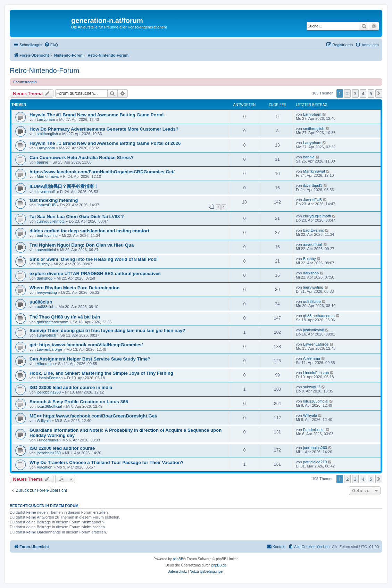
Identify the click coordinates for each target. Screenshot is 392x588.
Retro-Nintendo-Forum (44, 71)
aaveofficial (46, 250)
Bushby (43, 264)
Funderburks (48, 440)
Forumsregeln (25, 82)
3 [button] (355, 93)
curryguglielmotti (51, 221)
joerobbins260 (49, 392)
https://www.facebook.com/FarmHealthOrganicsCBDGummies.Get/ (102, 172)
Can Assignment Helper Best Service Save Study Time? (90, 359)
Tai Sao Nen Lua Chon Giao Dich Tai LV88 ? (77, 217)
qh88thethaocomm (53, 322)
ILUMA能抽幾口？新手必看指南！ (64, 186)
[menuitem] (51, 45)
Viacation (45, 467)
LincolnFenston (50, 378)
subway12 (312, 387)
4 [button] (363, 93)
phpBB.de (219, 565)
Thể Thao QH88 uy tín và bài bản (65, 317)
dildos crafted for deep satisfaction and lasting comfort (89, 231)
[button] (379, 93)
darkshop (45, 278)
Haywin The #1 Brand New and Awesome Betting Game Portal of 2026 (105, 143)
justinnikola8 (314, 330)
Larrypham (46, 119)
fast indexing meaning (54, 200)
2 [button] (347, 93)
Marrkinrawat (48, 176)
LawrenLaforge (49, 349)
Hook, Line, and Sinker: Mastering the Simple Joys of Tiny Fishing (101, 373)
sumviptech (47, 335)
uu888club (41, 302)
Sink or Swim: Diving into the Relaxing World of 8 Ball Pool (94, 259)
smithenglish (47, 134)
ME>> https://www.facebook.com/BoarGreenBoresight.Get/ (93, 416)
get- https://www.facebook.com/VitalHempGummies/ (86, 345)
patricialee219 (315, 462)
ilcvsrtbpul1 (46, 192)
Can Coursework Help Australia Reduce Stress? (82, 158)
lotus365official (49, 406)
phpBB (178, 559)
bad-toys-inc (47, 235)
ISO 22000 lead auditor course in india (71, 387)
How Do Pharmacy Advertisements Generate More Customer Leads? (104, 129)
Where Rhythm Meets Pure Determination (74, 288)
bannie (43, 162)
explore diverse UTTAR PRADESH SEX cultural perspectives (95, 274)
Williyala (44, 421)
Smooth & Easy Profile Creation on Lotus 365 (79, 402)
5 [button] (371, 93)
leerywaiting (47, 292)
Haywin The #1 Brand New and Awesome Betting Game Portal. (97, 115)
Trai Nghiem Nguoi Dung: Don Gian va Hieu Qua (82, 245)
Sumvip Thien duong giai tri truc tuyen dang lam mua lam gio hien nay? (107, 330)
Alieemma (45, 364)
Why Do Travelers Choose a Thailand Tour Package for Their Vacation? (107, 462)
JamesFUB (46, 205)
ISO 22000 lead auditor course (62, 448)
